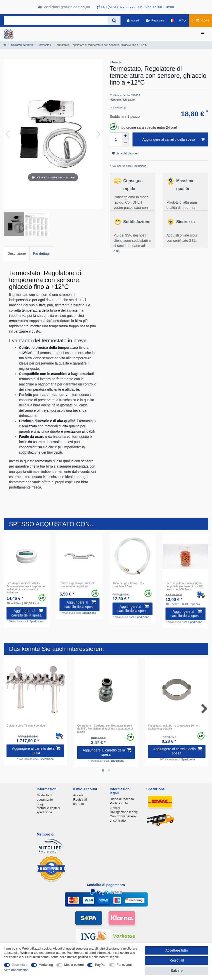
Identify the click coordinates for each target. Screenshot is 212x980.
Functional (124, 965)
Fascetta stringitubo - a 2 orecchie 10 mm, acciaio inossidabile (174, 727)
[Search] (114, 21)
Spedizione (139, 166)
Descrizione (17, 253)
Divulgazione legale (124, 812)
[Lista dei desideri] (183, 20)
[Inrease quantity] (125, 136)
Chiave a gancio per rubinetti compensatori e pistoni (77, 585)
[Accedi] (133, 20)
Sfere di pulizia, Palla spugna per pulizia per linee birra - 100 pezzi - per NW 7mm (184, 586)
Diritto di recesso (122, 799)
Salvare (177, 971)
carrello (78, 804)
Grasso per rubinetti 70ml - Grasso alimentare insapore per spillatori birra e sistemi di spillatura (26, 588)
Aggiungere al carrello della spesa (173, 140)
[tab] (17, 254)
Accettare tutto (177, 950)
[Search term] (56, 21)
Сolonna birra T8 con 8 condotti (26, 726)
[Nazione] (172, 20)
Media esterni (74, 965)
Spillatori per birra (22, 45)
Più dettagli (42, 253)
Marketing (46, 965)
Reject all (177, 960)
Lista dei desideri (125, 153)
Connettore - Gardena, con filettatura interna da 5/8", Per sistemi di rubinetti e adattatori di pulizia (105, 729)
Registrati (80, 799)
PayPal (100, 965)
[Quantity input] (116, 139)
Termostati (44, 45)
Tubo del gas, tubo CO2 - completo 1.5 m (128, 585)
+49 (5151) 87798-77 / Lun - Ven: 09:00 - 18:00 (135, 7)
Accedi (78, 795)
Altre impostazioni (16, 970)
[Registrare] (155, 20)
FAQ (40, 804)
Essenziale (20, 965)
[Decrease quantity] (125, 143)
